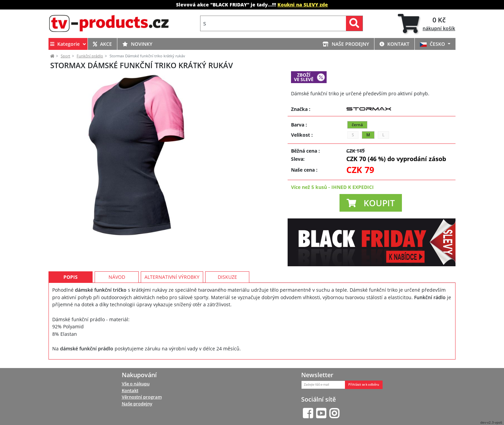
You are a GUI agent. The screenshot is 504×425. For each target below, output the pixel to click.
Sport (65, 56)
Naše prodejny (137, 404)
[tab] (427, 23)
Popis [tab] (71, 280)
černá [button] (357, 125)
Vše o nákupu (136, 384)
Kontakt (130, 390)
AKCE (102, 44)
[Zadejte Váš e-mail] (323, 385)
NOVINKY (137, 44)
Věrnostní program (142, 397)
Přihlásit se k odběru (364, 385)
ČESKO (433, 44)
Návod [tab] (117, 280)
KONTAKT (394, 44)
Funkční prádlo (90, 56)
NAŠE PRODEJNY (346, 44)
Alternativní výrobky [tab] (172, 280)
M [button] (368, 135)
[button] (371, 203)
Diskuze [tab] (227, 280)
